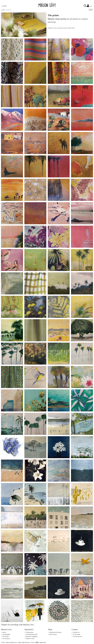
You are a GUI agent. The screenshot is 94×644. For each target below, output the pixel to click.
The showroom (78, 636)
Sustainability (6, 634)
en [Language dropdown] (91, 6)
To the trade (77, 634)
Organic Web (43, 642)
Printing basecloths (32, 634)
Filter (91, 10)
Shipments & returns (56, 632)
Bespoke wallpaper (32, 636)
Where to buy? (30, 639)
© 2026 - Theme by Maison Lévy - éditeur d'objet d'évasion (16, 642)
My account (53, 634)
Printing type (30, 632)
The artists (6, 636)
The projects (6, 639)
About (4, 632)
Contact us (76, 632)
